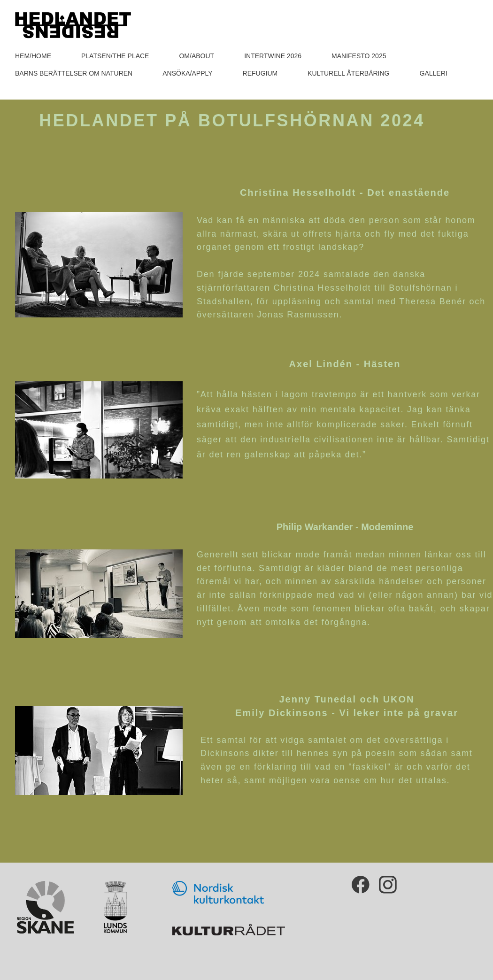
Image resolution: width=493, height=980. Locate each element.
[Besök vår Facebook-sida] (361, 885)
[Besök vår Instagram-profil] (388, 885)
